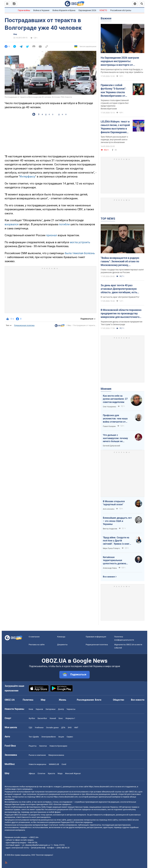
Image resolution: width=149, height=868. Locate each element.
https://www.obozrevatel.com (101, 787)
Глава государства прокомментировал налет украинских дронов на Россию (122, 271)
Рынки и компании (37, 755)
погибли (64, 224)
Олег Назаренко (109, 407)
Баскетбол (42, 718)
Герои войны (24, 10)
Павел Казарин (109, 426)
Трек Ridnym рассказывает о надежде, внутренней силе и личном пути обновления (114, 140)
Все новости (138, 700)
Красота (51, 773)
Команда (61, 637)
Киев (31, 709)
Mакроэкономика (56, 755)
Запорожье (50, 709)
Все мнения (109, 577)
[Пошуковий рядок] (142, 4)
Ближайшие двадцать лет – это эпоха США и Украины (117, 521)
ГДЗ (30, 728)
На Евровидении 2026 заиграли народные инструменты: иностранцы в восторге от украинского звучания (120, 61)
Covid (64, 764)
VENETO (103, 10)
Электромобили (49, 737)
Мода (60, 773)
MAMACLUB (54, 764)
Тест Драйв (34, 737)
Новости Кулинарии (58, 746)
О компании (34, 637)
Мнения (106, 389)
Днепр (61, 709)
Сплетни (41, 773)
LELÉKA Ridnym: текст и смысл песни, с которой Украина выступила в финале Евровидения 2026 (115, 127)
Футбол (32, 718)
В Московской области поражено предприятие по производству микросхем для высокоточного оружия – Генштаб (121, 314)
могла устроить (80, 242)
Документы (62, 645)
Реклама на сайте (37, 645)
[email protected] (38, 848)
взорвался (12, 224)
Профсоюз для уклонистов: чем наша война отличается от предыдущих (115, 419)
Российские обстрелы (121, 10)
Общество (119, 700)
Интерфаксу (27, 177)
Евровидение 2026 (87, 10)
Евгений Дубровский (111, 446)
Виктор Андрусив (110, 529)
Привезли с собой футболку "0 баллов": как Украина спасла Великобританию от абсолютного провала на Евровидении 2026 (114, 91)
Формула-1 (70, 718)
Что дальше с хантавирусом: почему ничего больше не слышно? (115, 438)
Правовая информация (96, 637)
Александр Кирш (110, 568)
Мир (15, 34)
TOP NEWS (108, 219)
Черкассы (71, 709)
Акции (61, 737)
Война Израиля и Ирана (64, 10)
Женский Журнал (73, 773)
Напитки (43, 746)
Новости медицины (37, 764)
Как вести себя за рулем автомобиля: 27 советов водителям (115, 399)
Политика (28, 700)
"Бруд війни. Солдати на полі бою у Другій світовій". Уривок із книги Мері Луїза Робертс (117, 541)
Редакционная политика (24, 325)
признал (52, 235)
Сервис (70, 737)
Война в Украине (41, 10)
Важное (106, 18)
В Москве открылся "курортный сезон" (114, 503)
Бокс (61, 718)
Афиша (32, 773)
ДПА (63, 728)
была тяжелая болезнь (80, 253)
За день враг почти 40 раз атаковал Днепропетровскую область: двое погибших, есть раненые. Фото (119, 289)
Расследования (85, 700)
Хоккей (53, 718)
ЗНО (70, 728)
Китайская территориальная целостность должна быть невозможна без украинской (115, 560)
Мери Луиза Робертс (111, 548)
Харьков (39, 709)
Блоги (98, 700)
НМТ (76, 728)
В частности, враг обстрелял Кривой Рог (120, 297)
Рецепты (33, 746)
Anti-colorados (109, 509)
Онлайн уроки (52, 728)
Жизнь (62, 700)
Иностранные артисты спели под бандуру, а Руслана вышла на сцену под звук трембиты (122, 71)
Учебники (39, 728)
